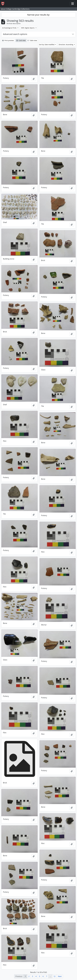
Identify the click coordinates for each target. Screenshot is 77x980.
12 (54, 976)
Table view (32, 40)
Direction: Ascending (66, 45)
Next (60, 976)
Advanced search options (15, 34)
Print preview (8, 40)
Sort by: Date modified (47, 45)
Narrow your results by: (38, 15)
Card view (21, 40)
